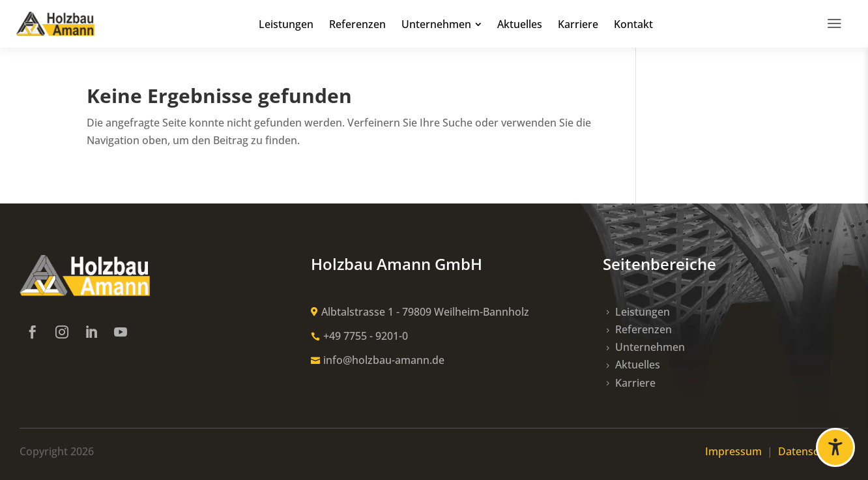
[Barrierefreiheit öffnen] (835, 447)
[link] (55, 24)
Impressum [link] (735, 451)
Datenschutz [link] (813, 451)
